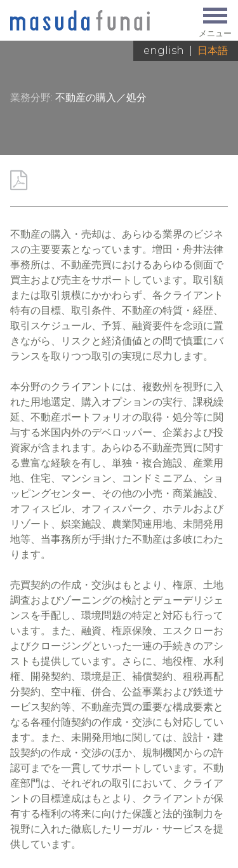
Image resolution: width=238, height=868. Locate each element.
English (164, 51)
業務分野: (31, 98)
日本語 (213, 51)
